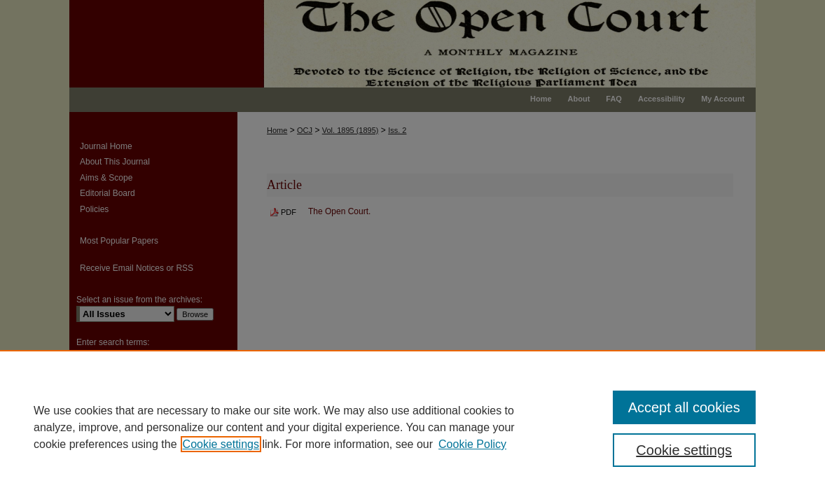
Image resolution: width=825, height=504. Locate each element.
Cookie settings (221, 444)
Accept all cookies (684, 407)
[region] (412, 427)
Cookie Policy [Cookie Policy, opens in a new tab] (472, 444)
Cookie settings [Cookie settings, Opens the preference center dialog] (684, 450)
